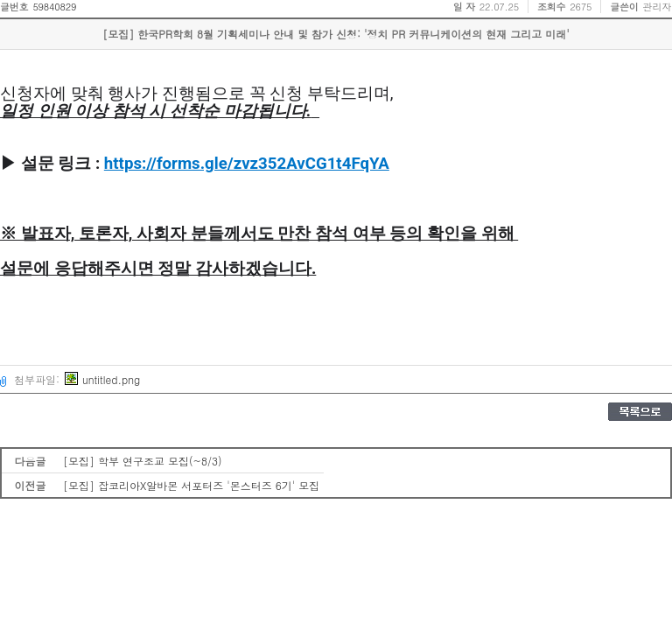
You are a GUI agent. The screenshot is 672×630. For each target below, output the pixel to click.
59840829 (54, 7)
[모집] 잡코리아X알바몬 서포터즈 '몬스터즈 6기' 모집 (191, 485)
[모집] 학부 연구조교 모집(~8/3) (143, 461)
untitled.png (102, 379)
